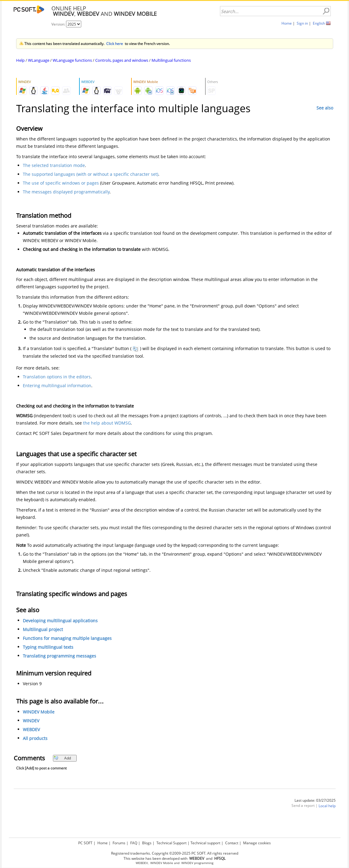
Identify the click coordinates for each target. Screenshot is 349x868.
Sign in (302, 23)
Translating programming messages (59, 656)
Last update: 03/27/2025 (315, 800)
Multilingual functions (171, 60)
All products (35, 738)
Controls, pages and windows (122, 60)
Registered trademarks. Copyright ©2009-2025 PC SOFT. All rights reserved (175, 853)
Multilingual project (43, 629)
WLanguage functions (72, 60)
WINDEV (31, 721)
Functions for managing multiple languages (67, 638)
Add (62, 758)
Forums (119, 843)
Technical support (205, 843)
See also (325, 108)
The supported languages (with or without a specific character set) (91, 174)
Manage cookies (257, 843)
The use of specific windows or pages (61, 183)
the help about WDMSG (107, 423)
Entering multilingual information (57, 385)
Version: (59, 24)
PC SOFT (85, 843)
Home (287, 23)
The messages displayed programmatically (66, 192)
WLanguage (39, 60)
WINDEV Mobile (39, 712)
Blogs (147, 843)
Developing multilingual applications (60, 621)
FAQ (134, 843)
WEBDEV (31, 729)
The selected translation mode (54, 165)
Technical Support (171, 843)
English (319, 23)
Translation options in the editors (57, 377)
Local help (327, 806)
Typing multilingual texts (48, 647)
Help (20, 60)
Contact (232, 843)
